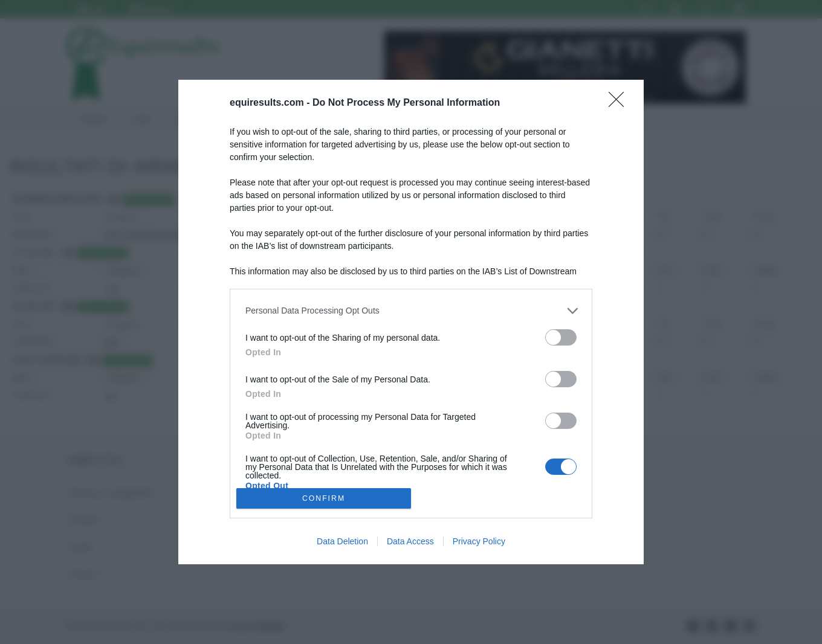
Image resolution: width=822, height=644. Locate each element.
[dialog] (411, 322)
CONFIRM (324, 499)
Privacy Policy (479, 541)
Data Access (410, 541)
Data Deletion (342, 541)
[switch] (561, 337)
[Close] (620, 103)
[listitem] (411, 311)
